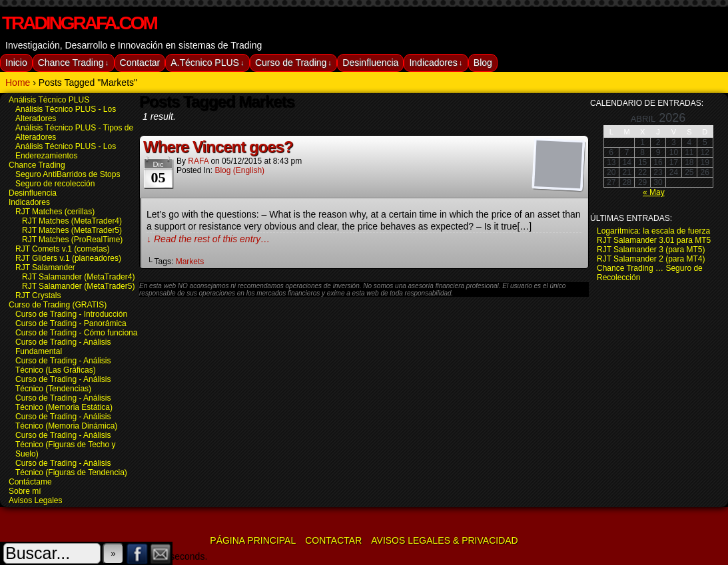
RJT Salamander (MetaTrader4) (78, 277)
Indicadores (436, 63)
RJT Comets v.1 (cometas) (63, 249)
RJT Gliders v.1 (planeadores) (68, 258)
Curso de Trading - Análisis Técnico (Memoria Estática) (64, 403)
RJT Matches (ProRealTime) (72, 240)
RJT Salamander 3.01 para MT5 (654, 240)
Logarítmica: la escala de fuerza (653, 231)
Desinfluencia (370, 63)
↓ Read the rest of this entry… (208, 239)
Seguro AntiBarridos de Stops (68, 174)
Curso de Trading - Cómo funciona (76, 333)
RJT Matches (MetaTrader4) (72, 221)
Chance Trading (73, 63)
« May (654, 192)
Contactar (140, 63)
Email (161, 553)
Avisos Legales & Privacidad (444, 540)
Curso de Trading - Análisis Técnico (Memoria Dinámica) (66, 421)
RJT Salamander (45, 268)
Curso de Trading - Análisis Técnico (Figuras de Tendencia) (71, 468)
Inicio (16, 63)
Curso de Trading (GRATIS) (58, 305)
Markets (190, 262)
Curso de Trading (293, 63)
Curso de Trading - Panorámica (71, 323)
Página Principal (253, 540)
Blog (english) (239, 170)
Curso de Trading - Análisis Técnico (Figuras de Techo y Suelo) (66, 445)
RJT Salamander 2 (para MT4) (651, 259)
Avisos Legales (36, 500)
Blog (483, 63)
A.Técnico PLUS (207, 63)
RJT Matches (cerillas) (55, 212)
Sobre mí (25, 491)
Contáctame (30, 482)
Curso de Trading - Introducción (71, 314)
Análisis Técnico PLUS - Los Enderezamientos (66, 151)
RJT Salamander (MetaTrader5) (78, 286)
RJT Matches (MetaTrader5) (72, 230)
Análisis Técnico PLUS (49, 100)
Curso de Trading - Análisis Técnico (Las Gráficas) (63, 365)
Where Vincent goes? (218, 147)
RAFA (198, 161)
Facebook (138, 553)
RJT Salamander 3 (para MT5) (651, 250)
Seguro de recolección (55, 184)
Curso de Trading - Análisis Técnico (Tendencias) (63, 384)
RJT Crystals (38, 295)
